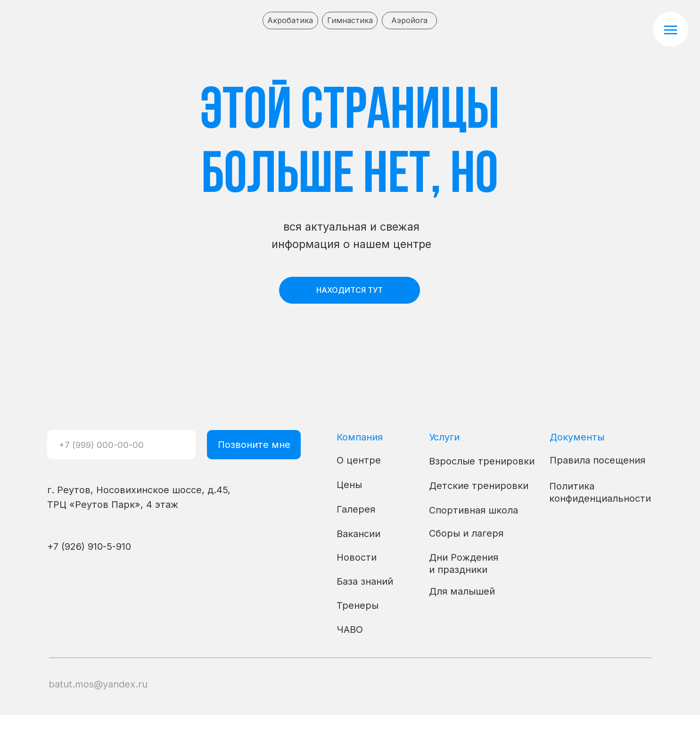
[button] (670, 29)
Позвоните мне (254, 445)
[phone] (121, 445)
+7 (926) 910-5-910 (89, 547)
